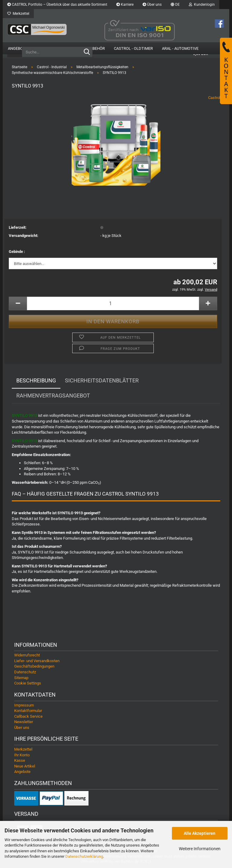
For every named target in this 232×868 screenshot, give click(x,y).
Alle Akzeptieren (200, 833)
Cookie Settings (28, 684)
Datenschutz (25, 673)
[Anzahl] (113, 304)
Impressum (24, 705)
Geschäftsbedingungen (34, 667)
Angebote (18, 48)
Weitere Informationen (200, 849)
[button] (175, 5)
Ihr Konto (22, 755)
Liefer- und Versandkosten (37, 661)
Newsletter (24, 722)
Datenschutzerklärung (84, 856)
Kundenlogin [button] (202, 5)
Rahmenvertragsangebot (53, 396)
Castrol (214, 98)
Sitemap (21, 678)
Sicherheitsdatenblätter (102, 381)
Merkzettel (18, 14)
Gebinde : (17, 252)
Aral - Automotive (180, 48)
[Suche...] (87, 52)
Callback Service (28, 717)
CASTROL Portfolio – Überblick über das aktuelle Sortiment (57, 5)
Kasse (20, 761)
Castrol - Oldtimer (133, 48)
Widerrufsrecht (27, 656)
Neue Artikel (25, 766)
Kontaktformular (28, 711)
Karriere (125, 5)
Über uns (152, 5)
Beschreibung (36, 381)
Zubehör (96, 48)
